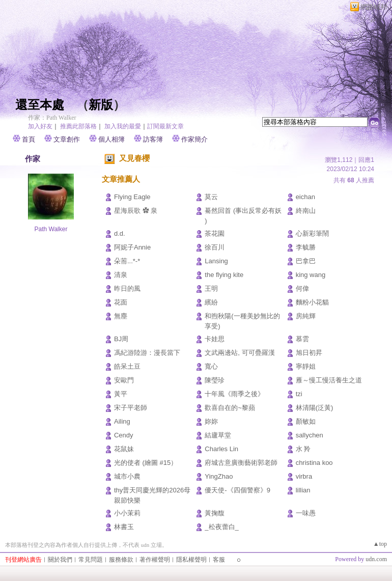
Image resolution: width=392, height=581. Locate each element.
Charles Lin (221, 449)
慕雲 (302, 339)
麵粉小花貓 (312, 302)
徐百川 (215, 247)
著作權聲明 (155, 560)
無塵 (121, 316)
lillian (303, 490)
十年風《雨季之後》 (234, 394)
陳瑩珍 (215, 380)
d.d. (120, 233)
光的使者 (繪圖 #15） (146, 463)
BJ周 (121, 339)
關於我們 (60, 560)
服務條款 (121, 560)
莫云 (211, 197)
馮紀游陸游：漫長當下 (147, 353)
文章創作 (67, 139)
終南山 (306, 211)
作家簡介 (194, 139)
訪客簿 (153, 139)
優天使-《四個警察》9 (237, 490)
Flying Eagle (132, 197)
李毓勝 (306, 247)
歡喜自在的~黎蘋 (230, 408)
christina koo (314, 463)
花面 (121, 302)
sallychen (310, 435)
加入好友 (40, 126)
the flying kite (224, 275)
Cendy (124, 435)
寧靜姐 (306, 366)
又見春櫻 (134, 158)
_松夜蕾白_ (221, 527)
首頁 (29, 139)
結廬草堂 (218, 435)
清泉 (121, 275)
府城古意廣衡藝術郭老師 (241, 463)
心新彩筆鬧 (312, 233)
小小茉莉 (127, 513)
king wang (311, 275)
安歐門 (124, 380)
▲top (380, 544)
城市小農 (127, 476)
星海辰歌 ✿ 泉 (136, 211)
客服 (219, 560)
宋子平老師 (131, 408)
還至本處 (40, 105)
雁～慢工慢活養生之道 (329, 380)
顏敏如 (306, 421)
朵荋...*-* (127, 261)
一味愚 (306, 513)
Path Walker (51, 229)
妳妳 (211, 421)
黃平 (121, 394)
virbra (304, 476)
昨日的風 (127, 288)
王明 (211, 288)
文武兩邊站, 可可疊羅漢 (240, 353)
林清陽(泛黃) (315, 408)
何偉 (302, 288)
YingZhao (219, 476)
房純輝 (306, 316)
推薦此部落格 (78, 126)
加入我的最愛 (123, 126)
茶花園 (215, 233)
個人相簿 (111, 139)
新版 (101, 105)
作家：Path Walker (52, 118)
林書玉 (124, 527)
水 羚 (303, 449)
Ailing (122, 421)
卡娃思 (215, 339)
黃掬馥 (215, 513)
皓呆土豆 (127, 366)
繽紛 (211, 302)
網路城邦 (374, 7)
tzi (299, 394)
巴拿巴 (306, 261)
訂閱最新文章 (165, 126)
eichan (305, 197)
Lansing (216, 261)
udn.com (376, 559)
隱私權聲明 (191, 560)
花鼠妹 (124, 449)
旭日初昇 (309, 353)
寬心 (211, 366)
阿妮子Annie (132, 247)
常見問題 (91, 560)
